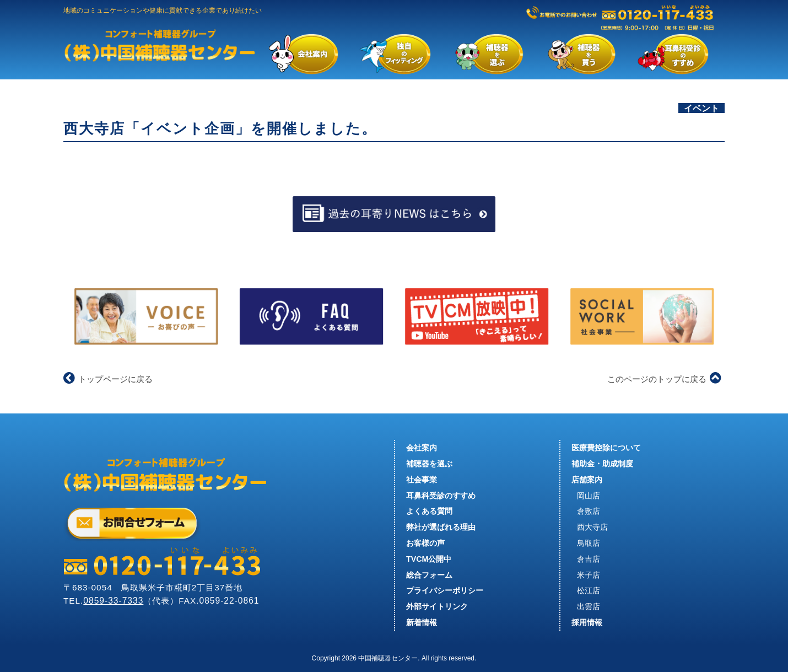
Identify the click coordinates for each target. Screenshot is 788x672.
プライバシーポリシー (445, 590)
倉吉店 (589, 559)
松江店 (589, 590)
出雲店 (589, 606)
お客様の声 (425, 543)
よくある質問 (429, 511)
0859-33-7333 (113, 601)
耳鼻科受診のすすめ (441, 496)
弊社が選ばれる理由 (441, 527)
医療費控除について (606, 448)
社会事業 (422, 480)
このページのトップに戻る (664, 379)
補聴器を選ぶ (429, 464)
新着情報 (422, 622)
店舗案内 (587, 480)
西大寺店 (592, 527)
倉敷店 (589, 511)
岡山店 (589, 496)
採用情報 (587, 622)
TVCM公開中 (429, 559)
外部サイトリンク (437, 606)
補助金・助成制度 (602, 464)
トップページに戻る (108, 379)
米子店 (589, 575)
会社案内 (422, 448)
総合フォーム (429, 575)
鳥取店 (589, 543)
